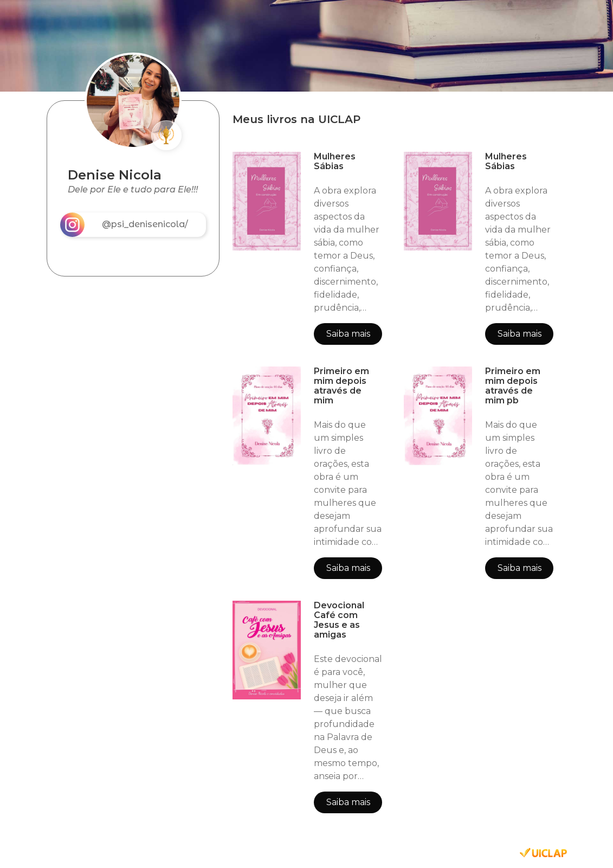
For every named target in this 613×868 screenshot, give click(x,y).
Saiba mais (348, 334)
